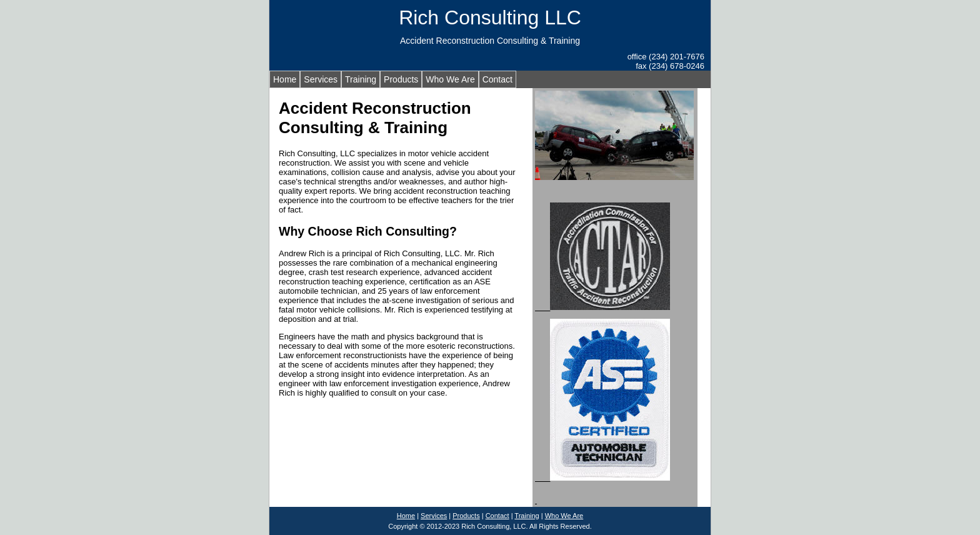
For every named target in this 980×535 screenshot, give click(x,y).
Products (401, 79)
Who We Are (450, 79)
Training (361, 79)
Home (285, 79)
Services (321, 79)
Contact (497, 79)
